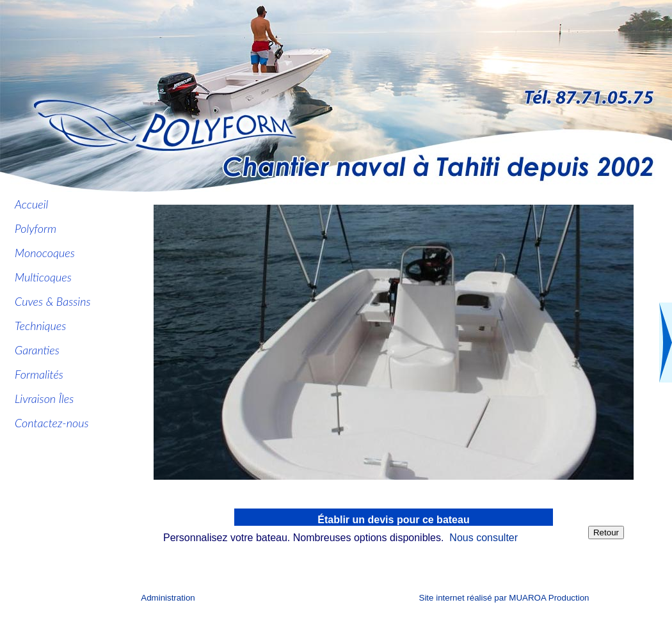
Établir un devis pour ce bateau (393, 520)
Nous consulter (484, 538)
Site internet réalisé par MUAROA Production (504, 598)
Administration (168, 598)
